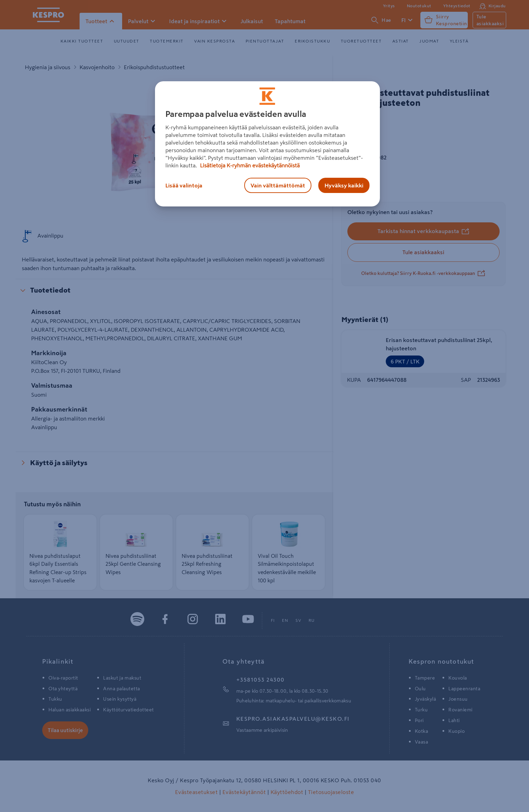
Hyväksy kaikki (344, 185)
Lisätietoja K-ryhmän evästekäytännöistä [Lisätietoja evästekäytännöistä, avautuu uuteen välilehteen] (249, 165)
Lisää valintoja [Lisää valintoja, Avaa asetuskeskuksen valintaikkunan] (184, 185)
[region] (267, 144)
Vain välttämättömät (278, 185)
